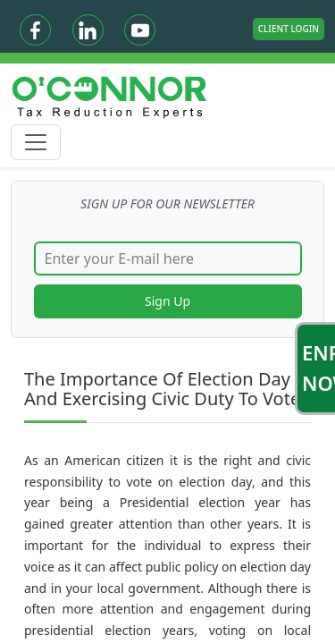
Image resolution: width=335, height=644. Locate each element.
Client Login (289, 29)
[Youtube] (140, 30)
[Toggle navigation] (36, 142)
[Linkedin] (88, 30)
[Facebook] (35, 30)
